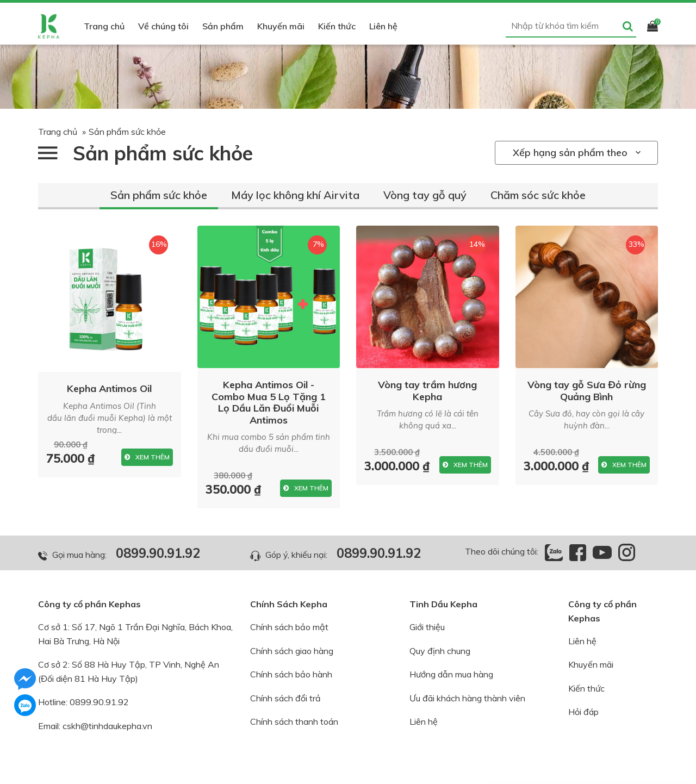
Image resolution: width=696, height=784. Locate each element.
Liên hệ (383, 26)
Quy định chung (440, 651)
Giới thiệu (427, 627)
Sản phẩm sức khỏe (159, 195)
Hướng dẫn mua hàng (451, 674)
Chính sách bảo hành (291, 674)
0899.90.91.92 (158, 553)
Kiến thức (337, 26)
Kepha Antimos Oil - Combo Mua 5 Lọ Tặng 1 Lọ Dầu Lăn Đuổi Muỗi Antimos (269, 402)
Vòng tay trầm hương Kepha (427, 391)
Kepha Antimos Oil (109, 388)
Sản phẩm (223, 26)
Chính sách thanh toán (294, 721)
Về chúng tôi (163, 26)
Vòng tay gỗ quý (425, 195)
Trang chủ (104, 26)
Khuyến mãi (281, 26)
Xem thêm (147, 457)
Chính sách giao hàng (292, 651)
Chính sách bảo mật (289, 627)
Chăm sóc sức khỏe (538, 195)
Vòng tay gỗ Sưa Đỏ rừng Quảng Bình (587, 391)
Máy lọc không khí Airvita (295, 195)
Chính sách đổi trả (285, 698)
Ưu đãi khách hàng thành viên (467, 698)
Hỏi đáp (583, 712)
